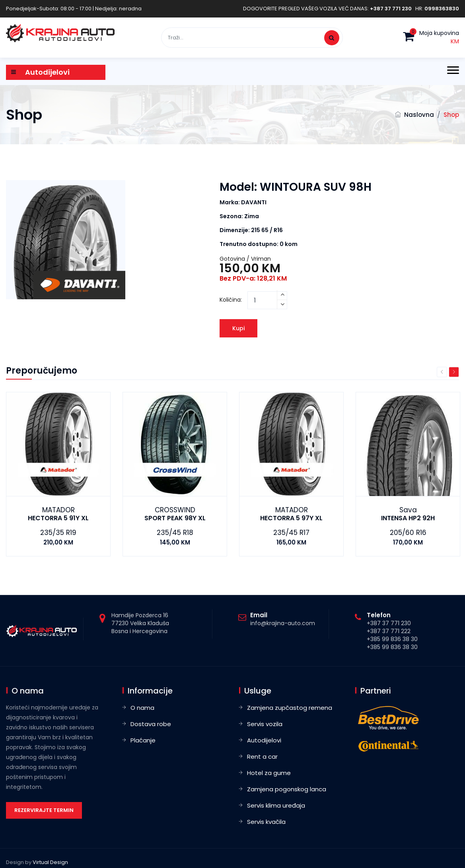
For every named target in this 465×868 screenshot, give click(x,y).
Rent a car (262, 757)
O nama (142, 708)
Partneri (376, 691)
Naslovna (419, 115)
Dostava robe (151, 724)
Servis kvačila (266, 822)
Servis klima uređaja (276, 805)
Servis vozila (265, 724)
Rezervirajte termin (44, 810)
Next (454, 372)
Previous (442, 372)
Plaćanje (143, 740)
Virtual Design (50, 862)
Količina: (231, 300)
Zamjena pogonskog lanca (287, 789)
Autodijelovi (264, 740)
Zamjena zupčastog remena (290, 708)
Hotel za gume (269, 773)
